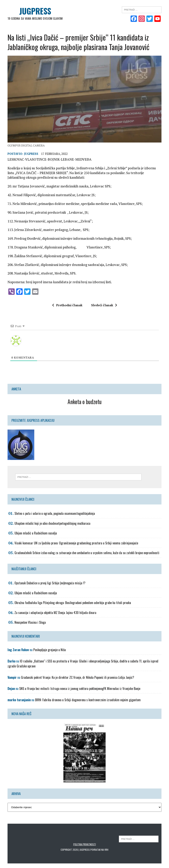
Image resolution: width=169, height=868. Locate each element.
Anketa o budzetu (85, 402)
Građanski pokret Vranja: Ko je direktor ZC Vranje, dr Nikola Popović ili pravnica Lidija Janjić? (78, 678)
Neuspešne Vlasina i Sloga (30, 623)
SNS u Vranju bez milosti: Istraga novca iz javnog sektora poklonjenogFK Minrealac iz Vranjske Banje (80, 689)
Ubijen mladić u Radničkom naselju (36, 534)
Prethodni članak (67, 305)
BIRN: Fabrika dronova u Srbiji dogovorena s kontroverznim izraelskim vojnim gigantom (88, 700)
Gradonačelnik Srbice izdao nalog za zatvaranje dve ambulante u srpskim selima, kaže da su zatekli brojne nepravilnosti (87, 553)
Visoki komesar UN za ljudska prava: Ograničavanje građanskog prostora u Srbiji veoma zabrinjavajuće (76, 543)
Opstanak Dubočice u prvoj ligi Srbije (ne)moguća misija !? (50, 583)
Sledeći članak (104, 305)
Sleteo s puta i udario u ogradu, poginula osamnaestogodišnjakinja (55, 514)
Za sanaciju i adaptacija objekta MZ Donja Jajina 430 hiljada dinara (55, 613)
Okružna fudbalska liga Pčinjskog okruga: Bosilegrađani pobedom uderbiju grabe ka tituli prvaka (73, 603)
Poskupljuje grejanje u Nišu (50, 650)
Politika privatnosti (85, 845)
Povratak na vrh (99, 850)
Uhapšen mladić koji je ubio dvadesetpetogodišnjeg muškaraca (52, 524)
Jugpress (31, 154)
